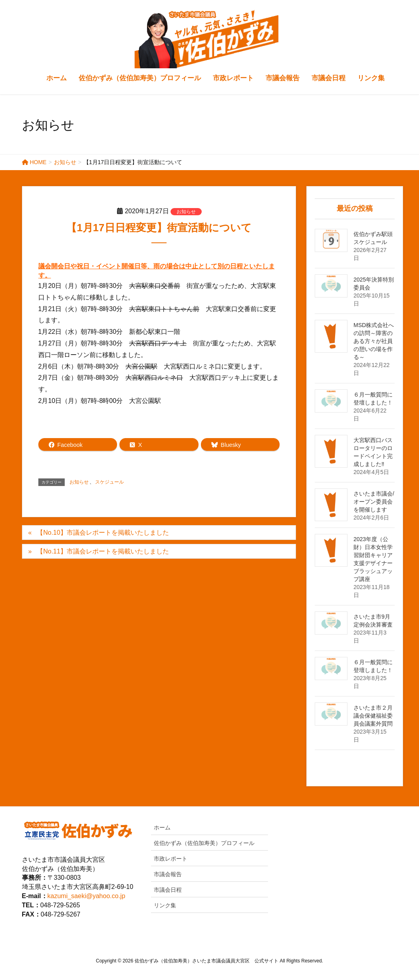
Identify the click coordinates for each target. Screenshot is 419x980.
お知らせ (186, 212)
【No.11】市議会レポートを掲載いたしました (103, 551)
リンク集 (165, 905)
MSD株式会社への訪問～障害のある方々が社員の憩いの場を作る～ (374, 341)
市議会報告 (168, 874)
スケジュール (109, 482)
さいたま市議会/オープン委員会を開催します (374, 502)
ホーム (162, 827)
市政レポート (171, 859)
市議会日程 (168, 890)
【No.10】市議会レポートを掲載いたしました (103, 533)
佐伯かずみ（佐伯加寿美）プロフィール (204, 843)
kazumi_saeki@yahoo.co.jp (86, 896)
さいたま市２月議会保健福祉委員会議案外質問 (373, 716)
